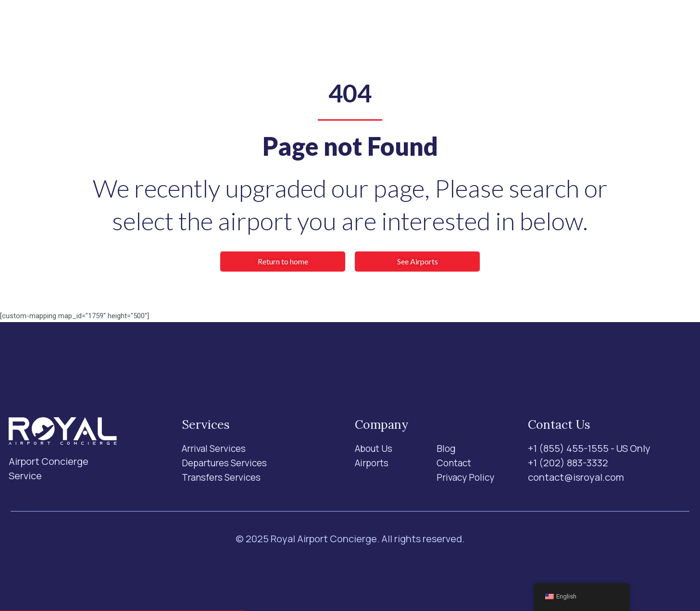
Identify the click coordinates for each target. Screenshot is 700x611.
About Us (362, 27)
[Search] (550, 27)
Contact (444, 27)
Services (251, 27)
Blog (404, 27)
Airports (312, 27)
